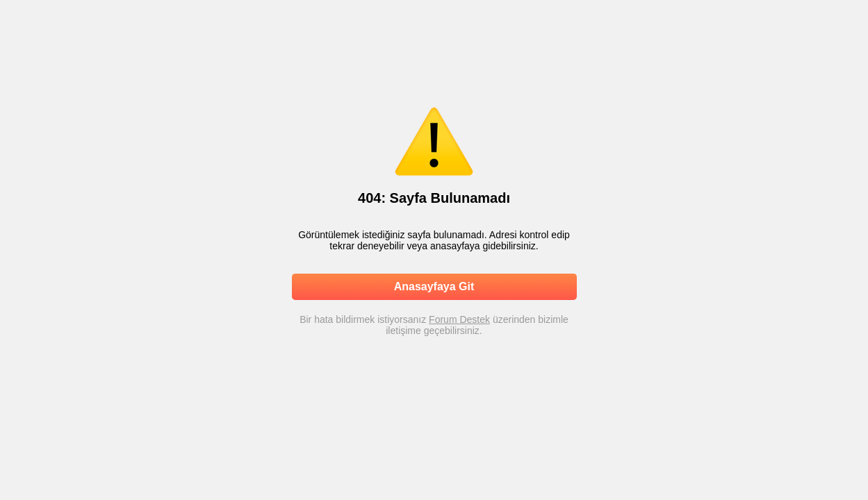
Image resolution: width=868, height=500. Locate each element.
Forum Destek (459, 319)
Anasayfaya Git (434, 286)
